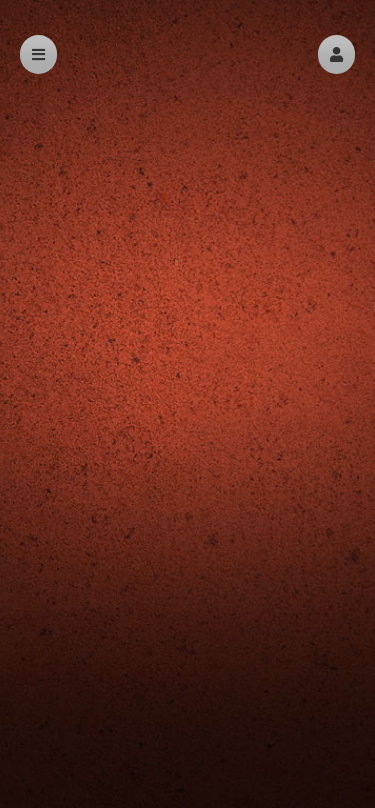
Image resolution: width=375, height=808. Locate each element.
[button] (336, 54)
